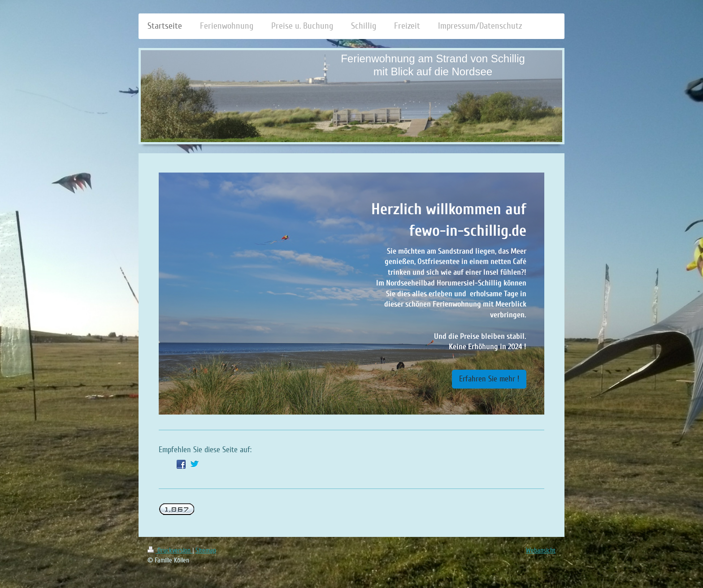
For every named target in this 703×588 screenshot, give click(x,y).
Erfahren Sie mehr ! (489, 379)
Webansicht (541, 550)
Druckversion (170, 550)
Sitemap (206, 550)
